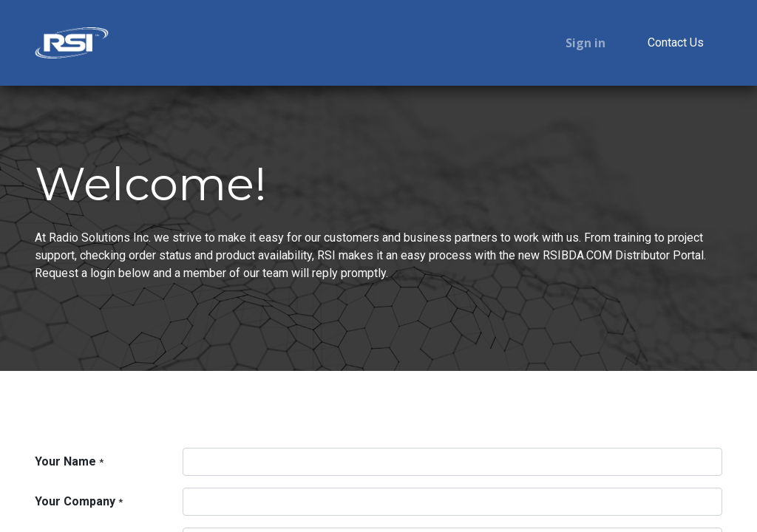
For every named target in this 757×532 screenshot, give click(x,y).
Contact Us (676, 42)
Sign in (585, 43)
